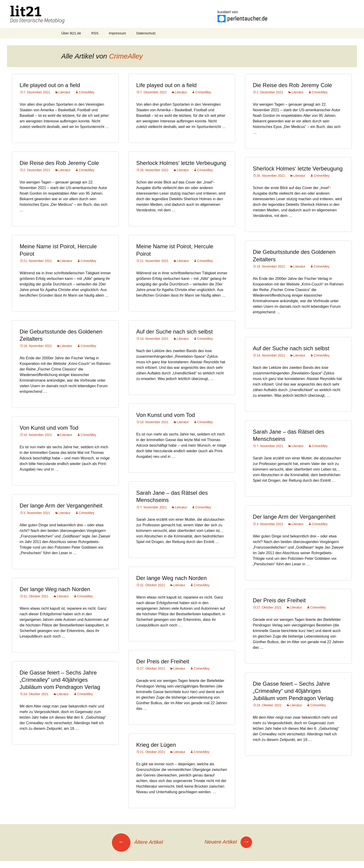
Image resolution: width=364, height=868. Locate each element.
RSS (95, 33)
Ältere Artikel (137, 842)
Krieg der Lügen (156, 745)
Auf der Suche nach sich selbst (175, 332)
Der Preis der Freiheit (279, 600)
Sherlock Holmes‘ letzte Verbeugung (181, 163)
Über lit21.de (71, 33)
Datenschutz (146, 33)
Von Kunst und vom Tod (166, 415)
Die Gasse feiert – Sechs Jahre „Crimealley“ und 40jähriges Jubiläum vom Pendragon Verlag (60, 680)
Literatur (64, 92)
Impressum (117, 33)
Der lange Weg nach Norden (172, 578)
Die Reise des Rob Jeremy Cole (292, 85)
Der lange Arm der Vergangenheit (61, 506)
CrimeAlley (126, 56)
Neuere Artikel (228, 842)
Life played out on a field (50, 85)
